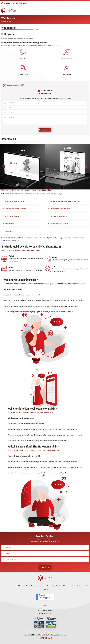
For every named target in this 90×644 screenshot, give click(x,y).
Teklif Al (45, 568)
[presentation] (4, 166)
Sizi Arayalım (45, 130)
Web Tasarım (9, 21)
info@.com (22, 3)
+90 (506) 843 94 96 (45, 91)
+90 (8, 3)
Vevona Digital (44, 635)
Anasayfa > (4, 21)
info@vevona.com (45, 614)
